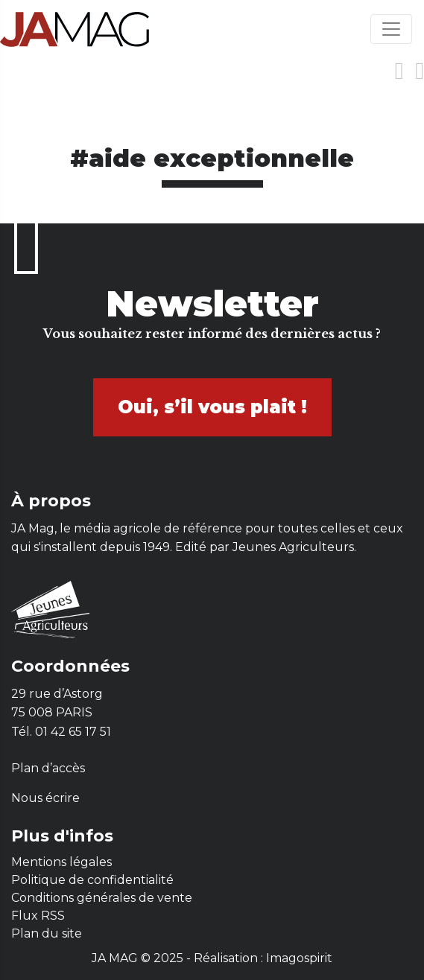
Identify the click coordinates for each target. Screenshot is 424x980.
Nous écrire (45, 798)
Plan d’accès (48, 768)
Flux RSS (38, 916)
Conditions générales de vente (102, 898)
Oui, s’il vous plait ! (212, 407)
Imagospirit (299, 958)
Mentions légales (61, 862)
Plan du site (47, 933)
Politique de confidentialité (92, 880)
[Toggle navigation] (391, 29)
